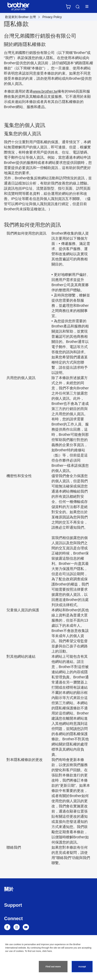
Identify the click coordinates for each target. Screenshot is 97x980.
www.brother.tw (45, 91)
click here (47, 951)
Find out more (53, 967)
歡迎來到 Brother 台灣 (20, 17)
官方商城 (68, 7)
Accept (82, 967)
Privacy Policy (52, 17)
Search (78, 7)
